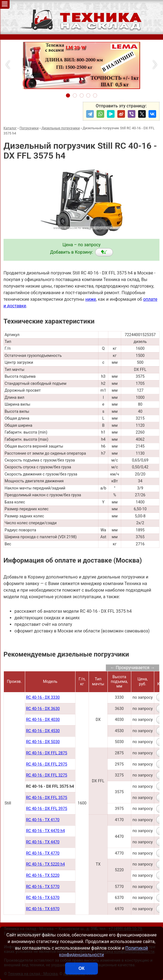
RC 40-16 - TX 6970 (43, 909)
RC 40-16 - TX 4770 (43, 853)
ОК (81, 968)
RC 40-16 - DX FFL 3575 (47, 798)
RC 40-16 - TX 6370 (43, 898)
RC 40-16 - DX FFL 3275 (47, 775)
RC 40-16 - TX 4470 (43, 842)
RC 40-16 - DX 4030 (43, 720)
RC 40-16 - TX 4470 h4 (45, 831)
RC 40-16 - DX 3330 (43, 697)
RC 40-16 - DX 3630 (43, 709)
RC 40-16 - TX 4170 (43, 820)
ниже (91, 299)
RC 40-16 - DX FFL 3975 (47, 809)
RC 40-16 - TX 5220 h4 (45, 864)
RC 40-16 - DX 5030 (43, 742)
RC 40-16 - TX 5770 (43, 887)
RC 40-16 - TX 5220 (43, 876)
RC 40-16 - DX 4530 (43, 731)
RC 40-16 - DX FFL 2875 (47, 753)
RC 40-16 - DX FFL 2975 (47, 764)
